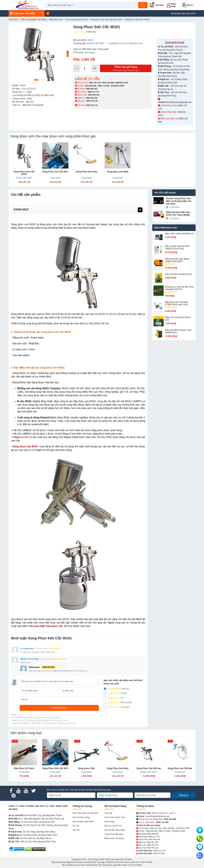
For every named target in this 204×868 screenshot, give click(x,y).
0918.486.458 (90, 86)
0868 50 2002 (159, 854)
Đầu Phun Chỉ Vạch (24, 768)
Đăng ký (184, 795)
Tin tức (76, 826)
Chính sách (110, 822)
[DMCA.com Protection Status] (35, 849)
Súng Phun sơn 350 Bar (180, 768)
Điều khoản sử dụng (114, 838)
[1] (105, 707)
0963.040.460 (94, 95)
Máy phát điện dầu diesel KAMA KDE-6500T (177, 260)
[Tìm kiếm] (143, 5)
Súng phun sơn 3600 (118, 172)
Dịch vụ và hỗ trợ (113, 826)
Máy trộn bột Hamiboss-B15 (178, 274)
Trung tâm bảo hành (114, 834)
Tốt (114, 698)
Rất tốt (115, 693)
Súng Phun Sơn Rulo (86, 172)
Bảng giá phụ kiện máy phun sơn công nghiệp (178, 213)
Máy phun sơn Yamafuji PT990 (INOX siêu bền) (176, 303)
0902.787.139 (95, 83)
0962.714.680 (104, 86)
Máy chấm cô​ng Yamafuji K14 (179, 233)
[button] (189, 5)
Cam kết (108, 813)
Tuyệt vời (116, 689)
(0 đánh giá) (84, 32)
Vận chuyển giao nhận (83, 822)
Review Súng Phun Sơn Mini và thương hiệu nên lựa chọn (179, 201)
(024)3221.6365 (118, 86)
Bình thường (118, 702)
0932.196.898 (108, 83)
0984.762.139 (92, 101)
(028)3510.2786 (121, 83)
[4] (105, 693)
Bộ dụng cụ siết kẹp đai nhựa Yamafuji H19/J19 (179, 288)
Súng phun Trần (86, 768)
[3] (105, 698)
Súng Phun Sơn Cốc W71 (55, 172)
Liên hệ (76, 830)
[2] (105, 702)
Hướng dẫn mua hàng (115, 830)
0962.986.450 (92, 89)
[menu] (140, 210)
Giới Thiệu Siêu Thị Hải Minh (85, 813)
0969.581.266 (92, 98)
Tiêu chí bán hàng (81, 817)
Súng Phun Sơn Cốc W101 (24, 173)
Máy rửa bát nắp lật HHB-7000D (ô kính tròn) (177, 247)
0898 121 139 (159, 851)
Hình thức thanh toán (115, 817)
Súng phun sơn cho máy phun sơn (126, 43)
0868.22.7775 (93, 92)
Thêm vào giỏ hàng (126, 69)
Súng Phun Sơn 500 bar (149, 768)
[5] (105, 689)
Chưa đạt (116, 707)
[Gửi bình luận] (59, 708)
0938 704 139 (152, 848)
